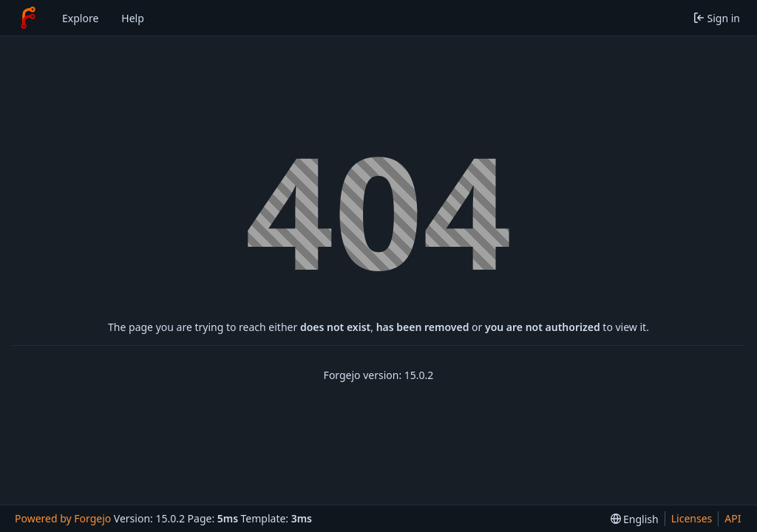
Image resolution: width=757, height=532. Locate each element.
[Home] (28, 18)
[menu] (635, 519)
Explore (80, 18)
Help (133, 18)
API (733, 518)
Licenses (692, 518)
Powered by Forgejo (63, 518)
